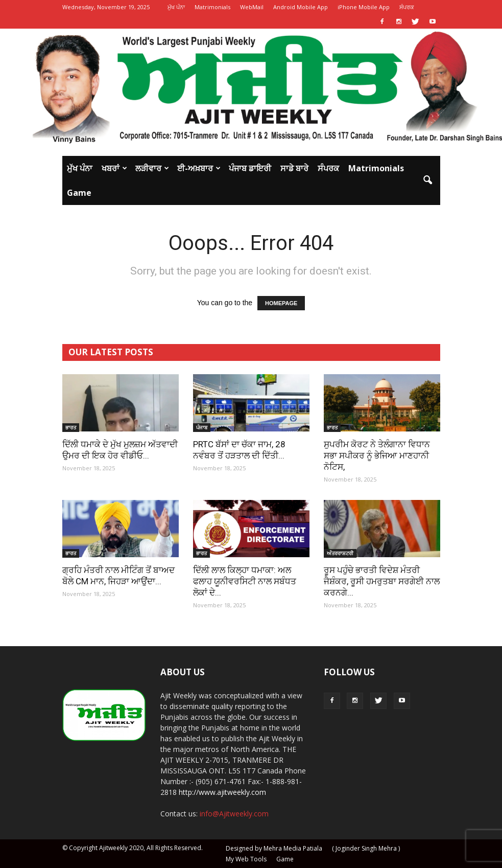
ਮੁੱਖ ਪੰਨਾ (176, 7)
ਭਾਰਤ (71, 427)
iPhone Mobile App (364, 7)
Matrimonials (212, 7)
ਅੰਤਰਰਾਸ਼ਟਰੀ (340, 553)
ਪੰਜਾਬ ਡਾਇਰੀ (250, 168)
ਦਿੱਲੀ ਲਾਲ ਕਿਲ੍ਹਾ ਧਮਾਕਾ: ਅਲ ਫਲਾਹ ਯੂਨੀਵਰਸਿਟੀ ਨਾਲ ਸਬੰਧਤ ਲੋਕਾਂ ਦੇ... (245, 581)
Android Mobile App (301, 7)
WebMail (252, 7)
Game (79, 193)
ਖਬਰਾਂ (114, 168)
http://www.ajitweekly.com (222, 792)
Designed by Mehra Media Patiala (274, 848)
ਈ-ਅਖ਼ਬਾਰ (199, 168)
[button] (428, 180)
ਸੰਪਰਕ (407, 7)
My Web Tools (246, 859)
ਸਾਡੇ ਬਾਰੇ (294, 168)
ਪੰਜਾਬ (202, 427)
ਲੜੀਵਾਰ (152, 168)
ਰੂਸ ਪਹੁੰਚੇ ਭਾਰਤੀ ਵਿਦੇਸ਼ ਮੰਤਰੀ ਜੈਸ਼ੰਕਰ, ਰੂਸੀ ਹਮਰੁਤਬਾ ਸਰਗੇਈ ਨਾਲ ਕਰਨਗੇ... (382, 581)
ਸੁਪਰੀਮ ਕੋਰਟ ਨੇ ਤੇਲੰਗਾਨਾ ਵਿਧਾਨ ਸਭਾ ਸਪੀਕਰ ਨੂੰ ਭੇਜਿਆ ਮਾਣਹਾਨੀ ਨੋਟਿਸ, (377, 455)
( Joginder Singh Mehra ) (366, 848)
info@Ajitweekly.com (234, 814)
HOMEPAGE (281, 303)
